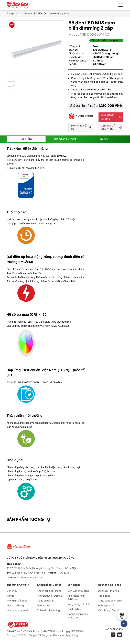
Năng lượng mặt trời (79, 604)
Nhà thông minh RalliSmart (76, 598)
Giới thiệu (12, 591)
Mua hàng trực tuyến (18, 610)
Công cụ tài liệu (46, 601)
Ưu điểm (26, 139)
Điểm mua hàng (15, 606)
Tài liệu (104, 139)
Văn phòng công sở (109, 610)
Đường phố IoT (106, 606)
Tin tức (10, 596)
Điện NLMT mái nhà (108, 591)
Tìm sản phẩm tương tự (107, 40)
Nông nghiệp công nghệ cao (78, 616)
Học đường (104, 596)
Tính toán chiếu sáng (48, 610)
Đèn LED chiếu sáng (78, 591)
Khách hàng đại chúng (49, 591)
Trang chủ (12, 14)
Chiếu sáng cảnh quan (110, 601)
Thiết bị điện (74, 609)
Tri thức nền (44, 606)
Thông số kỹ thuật (65, 139)
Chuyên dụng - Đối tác (50, 596)
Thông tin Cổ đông (17, 601)
